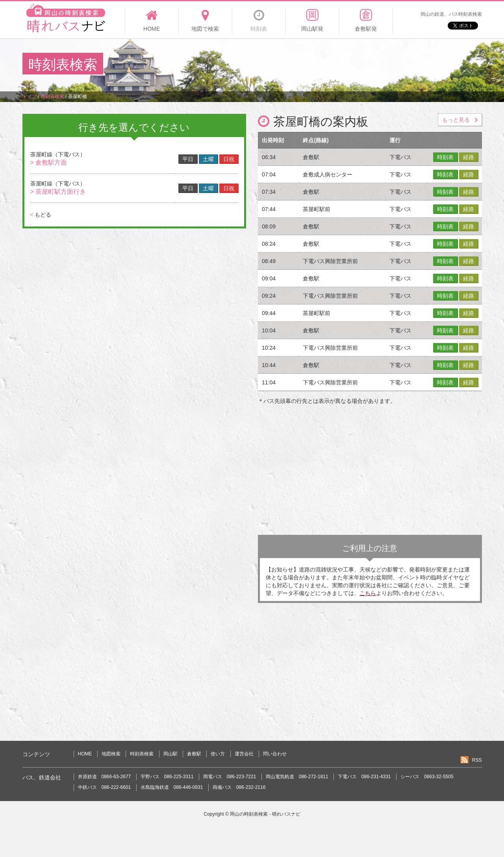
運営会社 (244, 754)
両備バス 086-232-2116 (239, 787)
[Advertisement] (338, 65)
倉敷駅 (194, 754)
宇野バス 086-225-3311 (167, 777)
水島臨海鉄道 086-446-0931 (172, 787)
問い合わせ (275, 754)
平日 (188, 159)
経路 (469, 157)
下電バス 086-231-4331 (364, 777)
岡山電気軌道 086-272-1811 (297, 777)
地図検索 (111, 754)
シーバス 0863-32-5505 (427, 777)
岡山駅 (170, 754)
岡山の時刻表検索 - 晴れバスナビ (265, 814)
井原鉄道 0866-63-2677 (105, 777)
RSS (477, 760)
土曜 (208, 159)
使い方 (218, 754)
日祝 (229, 159)
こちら (368, 593)
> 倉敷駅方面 (49, 162)
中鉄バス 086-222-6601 (105, 787)
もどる (41, 215)
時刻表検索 (142, 754)
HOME (85, 754)
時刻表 (445, 157)
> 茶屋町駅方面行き (58, 192)
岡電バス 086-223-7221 (230, 777)
